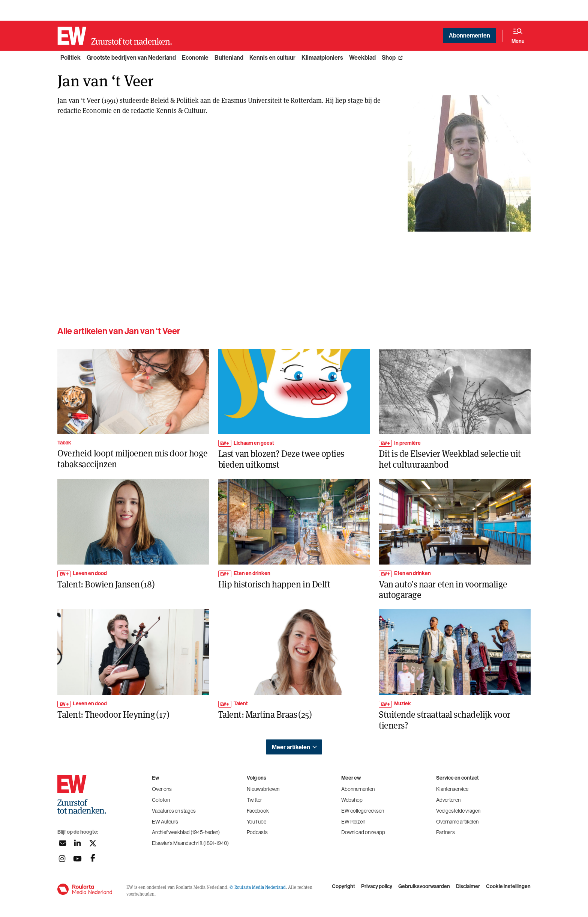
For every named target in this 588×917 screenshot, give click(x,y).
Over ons (162, 789)
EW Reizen (353, 822)
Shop (389, 58)
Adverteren (448, 800)
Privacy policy (377, 887)
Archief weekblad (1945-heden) (186, 832)
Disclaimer (468, 887)
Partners (445, 832)
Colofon (161, 800)
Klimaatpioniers (322, 58)
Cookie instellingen (508, 887)
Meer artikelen (291, 747)
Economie (195, 58)
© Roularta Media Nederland (258, 887)
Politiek (70, 58)
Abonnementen (469, 35)
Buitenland (229, 58)
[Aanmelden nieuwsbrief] (62, 843)
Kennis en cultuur (272, 58)
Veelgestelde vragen (458, 811)
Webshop (352, 800)
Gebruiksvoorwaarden (424, 887)
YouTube (256, 822)
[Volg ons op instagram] (62, 859)
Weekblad (362, 58)
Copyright (343, 887)
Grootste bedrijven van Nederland (131, 58)
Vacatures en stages (174, 811)
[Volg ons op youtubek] (77, 859)
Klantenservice (452, 789)
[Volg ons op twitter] (93, 843)
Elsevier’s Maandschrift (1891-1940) (190, 843)
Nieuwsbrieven (263, 789)
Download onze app (363, 832)
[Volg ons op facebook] (93, 859)
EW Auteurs (165, 822)
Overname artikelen (457, 822)
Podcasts (257, 832)
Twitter (254, 800)
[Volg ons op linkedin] (77, 843)
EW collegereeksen (363, 811)
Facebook (258, 811)
